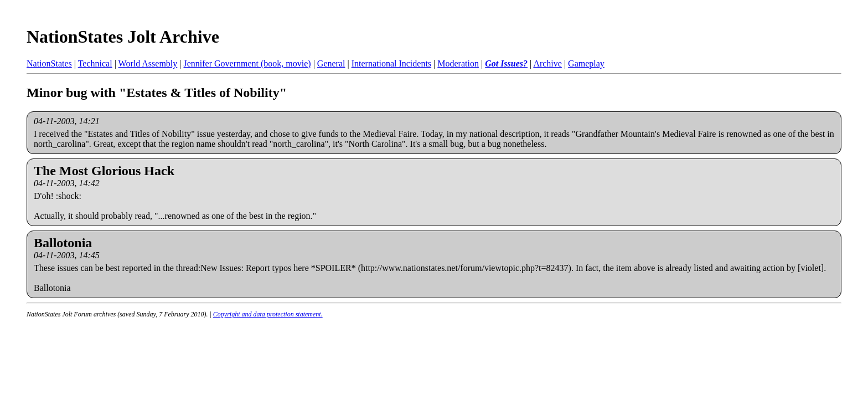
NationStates (49, 63)
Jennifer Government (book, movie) (247, 63)
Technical (95, 63)
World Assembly (148, 63)
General (331, 63)
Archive (547, 63)
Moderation (458, 63)
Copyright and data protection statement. (268, 314)
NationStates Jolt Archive (123, 37)
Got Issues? (506, 63)
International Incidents (391, 63)
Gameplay (586, 63)
